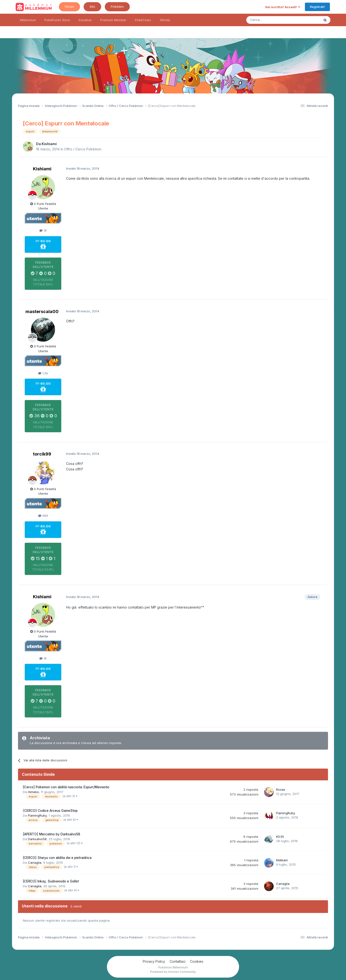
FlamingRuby (37, 815)
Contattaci (178, 961)
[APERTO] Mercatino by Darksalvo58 (52, 834)
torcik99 (42, 454)
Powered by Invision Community (173, 972)
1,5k (43, 373)
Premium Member (113, 20)
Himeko (33, 792)
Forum (69, 6)
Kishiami (49, 144)
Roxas (281, 789)
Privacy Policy (154, 961)
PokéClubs (143, 20)
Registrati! (317, 7)
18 (43, 230)
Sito (92, 6)
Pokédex (117, 6)
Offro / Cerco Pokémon (83, 149)
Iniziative (85, 20)
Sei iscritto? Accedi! (283, 7)
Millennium (28, 20)
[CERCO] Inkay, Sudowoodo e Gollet (51, 881)
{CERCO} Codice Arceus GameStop (50, 811)
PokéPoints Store (57, 20)
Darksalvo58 (37, 839)
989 (43, 516)
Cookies (197, 961)
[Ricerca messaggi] (272, 20)
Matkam (282, 860)
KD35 (280, 837)
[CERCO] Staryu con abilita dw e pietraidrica (57, 858)
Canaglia (35, 863)
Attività (165, 20)
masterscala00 (42, 311)
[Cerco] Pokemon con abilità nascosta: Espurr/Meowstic (66, 787)
